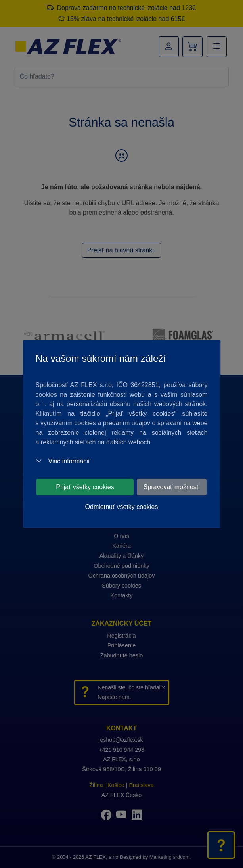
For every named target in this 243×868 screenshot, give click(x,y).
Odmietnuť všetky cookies (122, 507)
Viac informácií (63, 461)
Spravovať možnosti (172, 487)
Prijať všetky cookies (85, 487)
